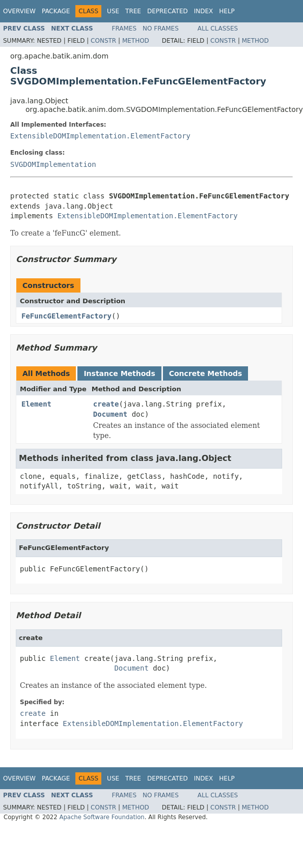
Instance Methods (119, 373)
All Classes (218, 28)
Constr (103, 41)
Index (204, 11)
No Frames (161, 28)
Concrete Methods (206, 373)
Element (36, 404)
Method (136, 41)
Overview (19, 11)
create (106, 404)
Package (56, 11)
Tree (133, 11)
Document (110, 414)
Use (113, 11)
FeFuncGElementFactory (66, 316)
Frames (125, 28)
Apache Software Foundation (102, 817)
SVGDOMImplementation (53, 164)
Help (227, 11)
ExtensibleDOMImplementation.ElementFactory (100, 136)
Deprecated (168, 11)
